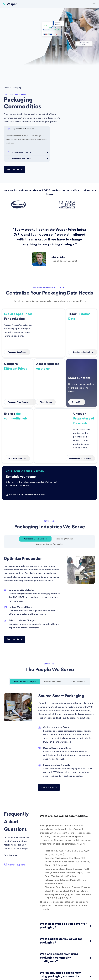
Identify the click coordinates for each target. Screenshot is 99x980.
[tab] (35, 539)
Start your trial (13, 170)
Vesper (7, 88)
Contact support (16, 865)
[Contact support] (5, 864)
